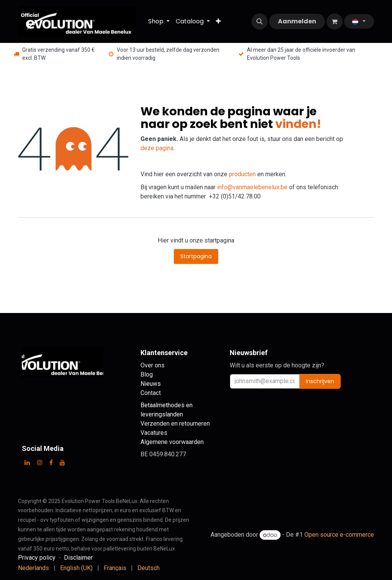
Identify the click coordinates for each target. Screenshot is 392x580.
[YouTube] (62, 462)
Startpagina (196, 256)
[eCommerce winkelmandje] (335, 21)
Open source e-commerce (339, 535)
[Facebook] (51, 462)
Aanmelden (297, 21)
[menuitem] (159, 21)
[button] (260, 21)
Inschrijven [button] (320, 381)
